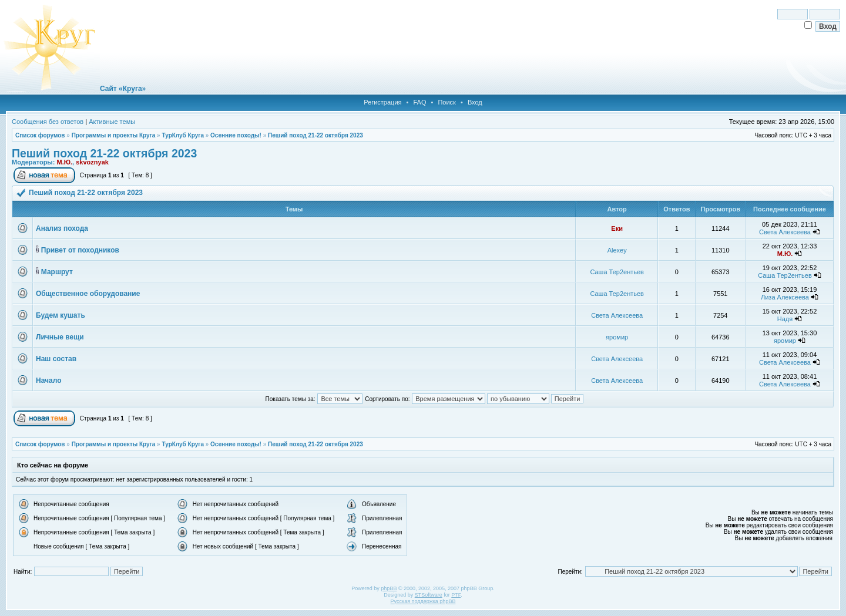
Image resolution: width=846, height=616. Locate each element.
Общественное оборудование (88, 294)
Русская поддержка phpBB (423, 601)
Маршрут (57, 272)
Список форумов (40, 135)
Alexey (617, 250)
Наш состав (56, 359)
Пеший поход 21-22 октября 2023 (315, 135)
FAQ (419, 102)
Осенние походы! (236, 135)
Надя (785, 319)
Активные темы (112, 122)
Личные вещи (60, 337)
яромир (617, 337)
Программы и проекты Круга (114, 135)
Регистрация (382, 102)
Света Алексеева (785, 232)
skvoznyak (92, 162)
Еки (617, 228)
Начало (48, 381)
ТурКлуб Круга (182, 135)
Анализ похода (62, 228)
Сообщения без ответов (48, 122)
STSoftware (429, 595)
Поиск (446, 102)
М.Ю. (64, 162)
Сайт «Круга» (123, 89)
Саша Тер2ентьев (617, 272)
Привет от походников (80, 250)
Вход (475, 102)
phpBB (389, 588)
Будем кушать (61, 315)
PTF (456, 595)
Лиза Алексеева (785, 297)
